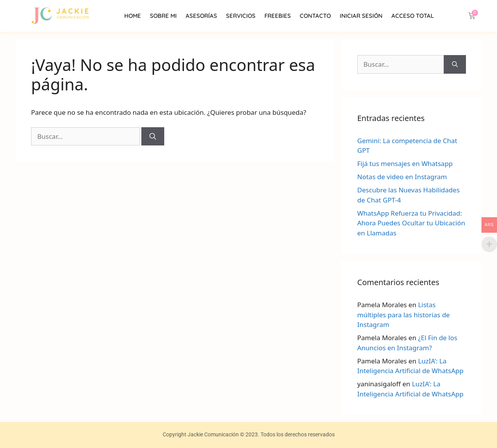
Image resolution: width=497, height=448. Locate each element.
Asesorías (201, 16)
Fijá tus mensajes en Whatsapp (405, 163)
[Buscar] (153, 137)
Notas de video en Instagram (402, 177)
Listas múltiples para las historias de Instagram (403, 315)
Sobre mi (163, 16)
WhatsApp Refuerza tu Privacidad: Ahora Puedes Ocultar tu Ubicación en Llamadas (411, 223)
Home (133, 16)
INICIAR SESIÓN (361, 16)
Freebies (278, 16)
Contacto (315, 16)
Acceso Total (413, 16)
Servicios (241, 16)
